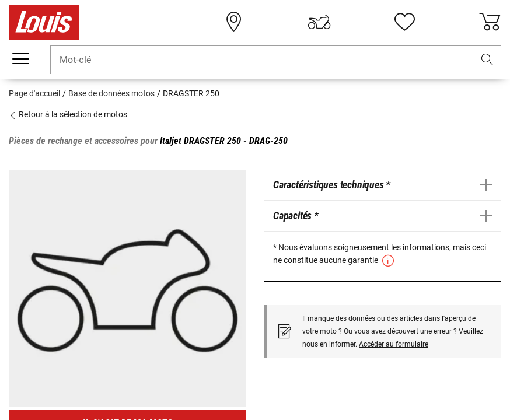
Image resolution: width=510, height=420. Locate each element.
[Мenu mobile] (20, 59)
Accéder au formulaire (394, 344)
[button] (487, 60)
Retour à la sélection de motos (68, 114)
